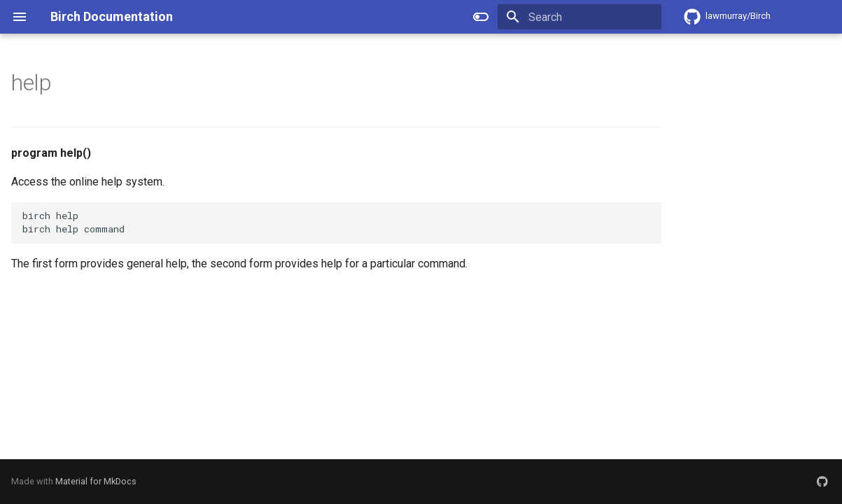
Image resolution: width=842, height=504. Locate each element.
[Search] (580, 17)
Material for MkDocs (96, 481)
